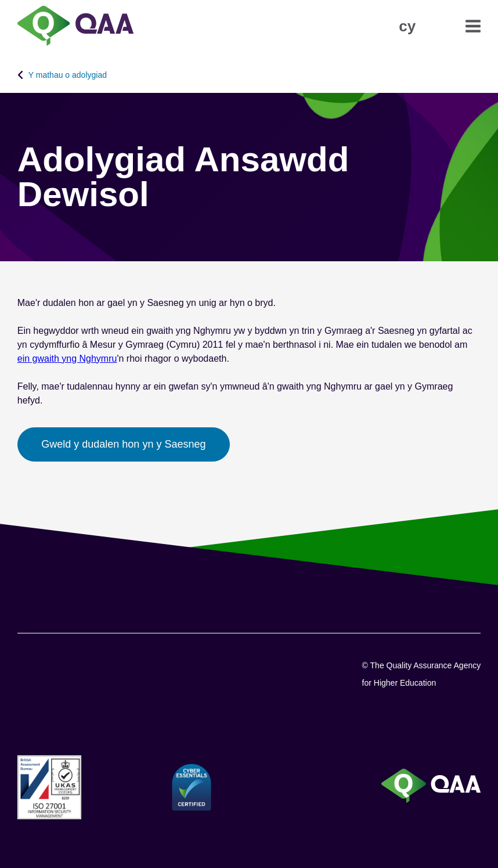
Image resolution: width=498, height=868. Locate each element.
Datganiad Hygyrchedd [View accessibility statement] (0, 0)
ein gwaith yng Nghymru (67, 359)
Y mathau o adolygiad (68, 75)
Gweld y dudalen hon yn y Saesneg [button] (123, 444)
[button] (407, 26)
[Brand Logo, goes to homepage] (75, 27)
